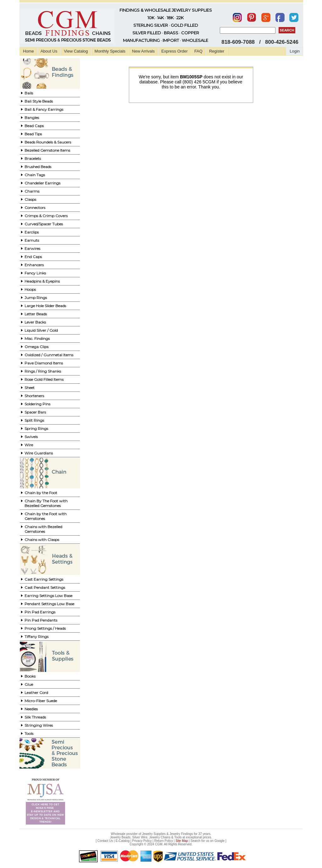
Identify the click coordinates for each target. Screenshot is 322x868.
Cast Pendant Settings (45, 587)
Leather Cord (36, 693)
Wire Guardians (39, 453)
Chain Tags (35, 175)
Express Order (175, 51)
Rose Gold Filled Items (44, 379)
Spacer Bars (35, 412)
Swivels (31, 437)
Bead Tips (33, 134)
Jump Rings (36, 298)
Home (28, 51)
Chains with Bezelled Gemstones (43, 529)
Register (217, 51)
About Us (49, 51)
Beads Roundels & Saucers (48, 142)
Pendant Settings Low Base (49, 604)
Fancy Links (35, 273)
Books (30, 676)
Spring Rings (36, 428)
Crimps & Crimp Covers (46, 216)
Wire (29, 445)
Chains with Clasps (42, 540)
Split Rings (34, 420)
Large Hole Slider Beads (45, 306)
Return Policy (164, 841)
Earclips (32, 232)
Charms (32, 191)
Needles (31, 709)
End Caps (33, 257)
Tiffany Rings (36, 637)
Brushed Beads (38, 167)
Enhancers (34, 265)
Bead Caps (34, 126)
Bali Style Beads (39, 101)
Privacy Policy (142, 841)
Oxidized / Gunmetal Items (49, 355)
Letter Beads (36, 314)
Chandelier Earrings (42, 183)
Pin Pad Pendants (41, 620)
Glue (29, 684)
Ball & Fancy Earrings (44, 109)
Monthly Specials (110, 51)
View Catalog (76, 51)
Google (219, 841)
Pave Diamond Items (44, 363)
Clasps (30, 199)
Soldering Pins (37, 404)
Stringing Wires (39, 725)
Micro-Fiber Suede (41, 701)
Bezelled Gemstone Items (47, 150)
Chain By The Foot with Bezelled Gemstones (46, 503)
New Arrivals (143, 51)
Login (295, 51)
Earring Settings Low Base (48, 596)
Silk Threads (35, 717)
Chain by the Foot (41, 493)
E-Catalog (122, 841)
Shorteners (34, 396)
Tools (29, 733)
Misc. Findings (37, 338)
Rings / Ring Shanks (43, 371)
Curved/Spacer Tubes (44, 224)
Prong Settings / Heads (45, 628)
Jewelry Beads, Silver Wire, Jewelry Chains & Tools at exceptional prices (161, 837)
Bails (29, 93)
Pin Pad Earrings (40, 612)
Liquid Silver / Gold (41, 330)
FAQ (198, 51)
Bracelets (33, 158)
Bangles (32, 118)
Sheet (30, 388)
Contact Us (105, 841)
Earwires (32, 248)
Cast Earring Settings (44, 579)
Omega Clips (36, 347)
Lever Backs (35, 322)
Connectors (35, 208)
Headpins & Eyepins (42, 281)
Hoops (30, 289)
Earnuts (32, 240)
